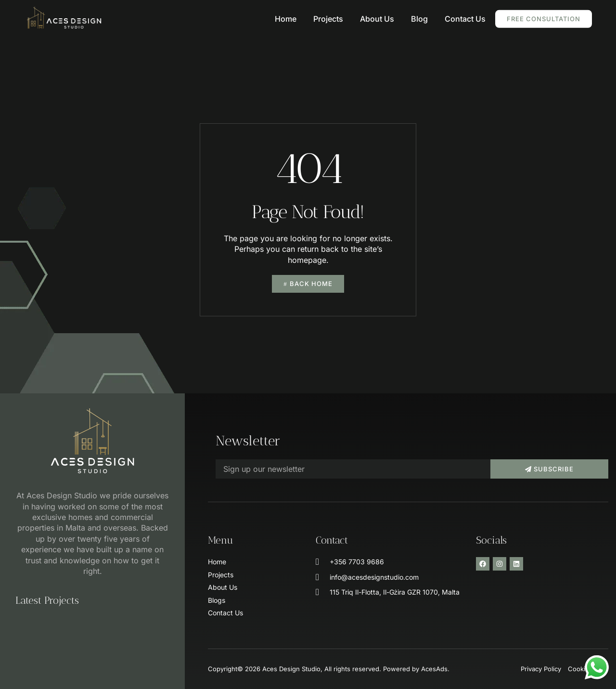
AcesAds (434, 669)
